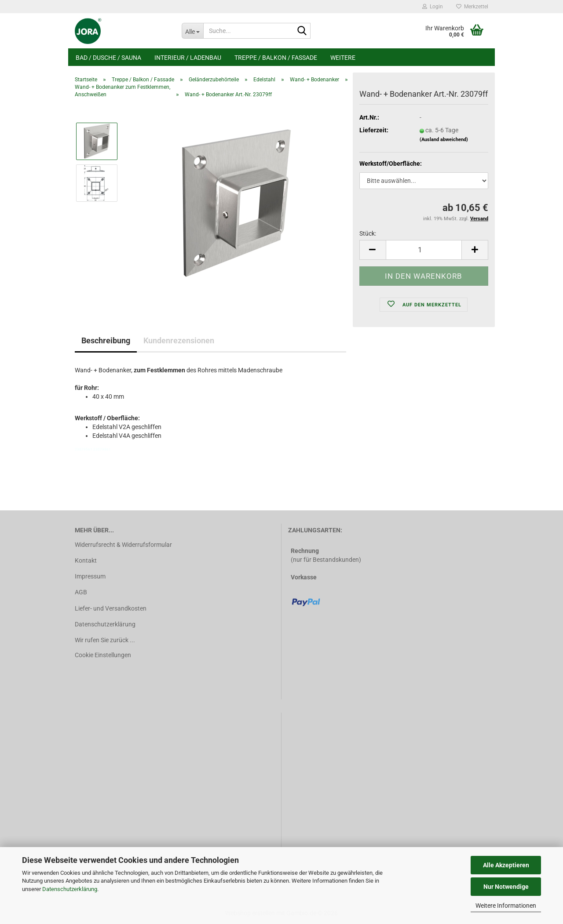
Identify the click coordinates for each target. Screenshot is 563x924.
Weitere (343, 58)
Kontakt (86, 560)
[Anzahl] (424, 250)
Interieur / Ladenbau (188, 58)
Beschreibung (106, 340)
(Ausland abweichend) (444, 140)
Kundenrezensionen (179, 340)
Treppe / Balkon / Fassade (276, 58)
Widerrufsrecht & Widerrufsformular (123, 545)
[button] (373, 250)
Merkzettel (472, 7)
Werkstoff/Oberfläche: (391, 164)
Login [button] (433, 7)
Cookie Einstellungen (103, 655)
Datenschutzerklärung (70, 889)
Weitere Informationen (506, 906)
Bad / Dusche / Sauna (108, 58)
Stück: (368, 233)
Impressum (90, 576)
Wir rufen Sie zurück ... (105, 640)
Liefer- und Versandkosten (111, 608)
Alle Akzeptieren (506, 865)
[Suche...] (192, 31)
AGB (81, 592)
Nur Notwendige (506, 887)
